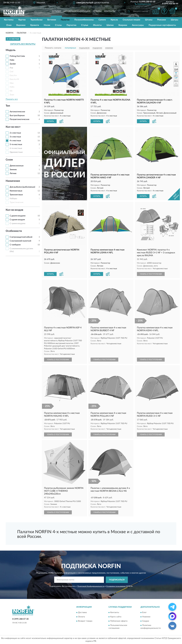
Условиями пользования (116, 586)
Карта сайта (116, 617)
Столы (58, 25)
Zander (13, 64)
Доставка (82, 613)
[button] (143, 4)
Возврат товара (85, 621)
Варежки (21, 25)
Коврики (123, 25)
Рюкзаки (162, 20)
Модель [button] (11, 50)
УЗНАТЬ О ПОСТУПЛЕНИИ (151, 274)
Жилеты (97, 25)
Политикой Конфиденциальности (91, 586)
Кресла (114, 20)
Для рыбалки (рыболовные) (22, 187)
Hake (12, 60)
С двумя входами (18, 216)
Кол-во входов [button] (14, 210)
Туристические (16, 202)
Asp (11, 68)
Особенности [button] (14, 231)
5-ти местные (16, 144)
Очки (9, 25)
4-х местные (15, 141)
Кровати (35, 25)
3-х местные (15, 137)
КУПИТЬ (50, 121)
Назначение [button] (13, 181)
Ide (11, 91)
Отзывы (97, 11)
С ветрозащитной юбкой (21, 237)
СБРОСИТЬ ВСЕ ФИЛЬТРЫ (23, 44)
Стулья (85, 25)
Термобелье (36, 20)
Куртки (22, 20)
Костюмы (9, 20)
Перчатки (71, 25)
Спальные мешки (131, 20)
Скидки (146, 621)
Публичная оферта (119, 621)
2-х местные (15, 133)
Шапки (110, 25)
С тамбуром (15, 245)
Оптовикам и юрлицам (77, 11)
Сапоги (102, 20)
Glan (12, 83)
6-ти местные (16, 148)
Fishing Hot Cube (17, 56)
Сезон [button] (9, 160)
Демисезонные (17, 166)
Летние (13, 173)
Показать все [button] (12, 99)
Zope (12, 95)
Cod (11, 72)
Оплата (81, 617)
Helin (12, 87)
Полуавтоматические (19, 119)
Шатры (174, 20)
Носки (47, 25)
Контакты (110, 11)
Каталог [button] (56, 11)
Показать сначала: (53, 48)
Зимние (13, 170)
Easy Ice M (14, 79)
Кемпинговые (16, 191)
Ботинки (52, 20)
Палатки (65, 20)
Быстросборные (17, 116)
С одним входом (17, 220)
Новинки (146, 617)
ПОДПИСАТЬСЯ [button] (117, 580)
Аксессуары (138, 25)
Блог (144, 613)
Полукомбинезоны (84, 20)
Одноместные (16, 152)
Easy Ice (13, 75)
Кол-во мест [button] (13, 127)
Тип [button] (8, 106)
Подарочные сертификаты (162, 25)
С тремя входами (17, 224)
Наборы (13, 199)
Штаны (149, 20)
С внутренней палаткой (20, 241)
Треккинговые (16, 195)
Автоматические (17, 112)
